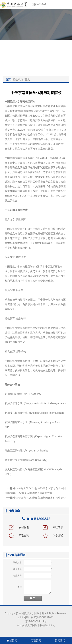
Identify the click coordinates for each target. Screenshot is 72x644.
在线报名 (19, 527)
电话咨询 (36, 640)
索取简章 (53, 527)
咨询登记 (60, 640)
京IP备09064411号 (36, 621)
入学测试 (53, 535)
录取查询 (19, 535)
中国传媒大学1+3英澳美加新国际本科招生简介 (40, 498)
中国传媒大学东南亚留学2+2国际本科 (26, 158)
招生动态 (18, 79)
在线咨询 (12, 640)
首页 (8, 79)
